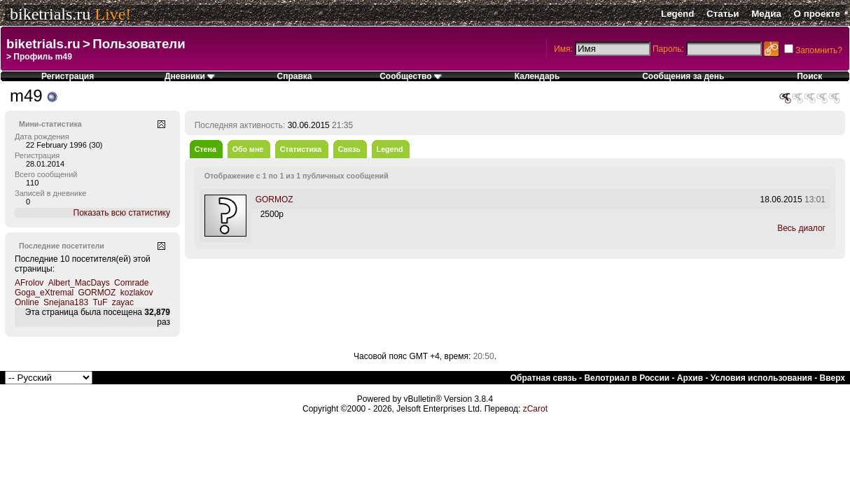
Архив (690, 378)
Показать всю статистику (122, 213)
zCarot (535, 409)
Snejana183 (66, 302)
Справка (295, 76)
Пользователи (139, 44)
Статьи (723, 14)
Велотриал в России (627, 378)
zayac (123, 302)
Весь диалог (801, 228)
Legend (677, 14)
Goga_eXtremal (44, 293)
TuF (100, 302)
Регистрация (68, 76)
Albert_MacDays (79, 283)
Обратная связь (544, 378)
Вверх (832, 378)
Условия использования (761, 378)
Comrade (131, 283)
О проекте (817, 14)
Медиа (766, 14)
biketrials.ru (50, 14)
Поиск (809, 76)
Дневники (190, 76)
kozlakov (137, 293)
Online (27, 302)
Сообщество (411, 76)
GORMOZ (97, 293)
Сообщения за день (683, 76)
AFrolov (29, 283)
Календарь (537, 76)
